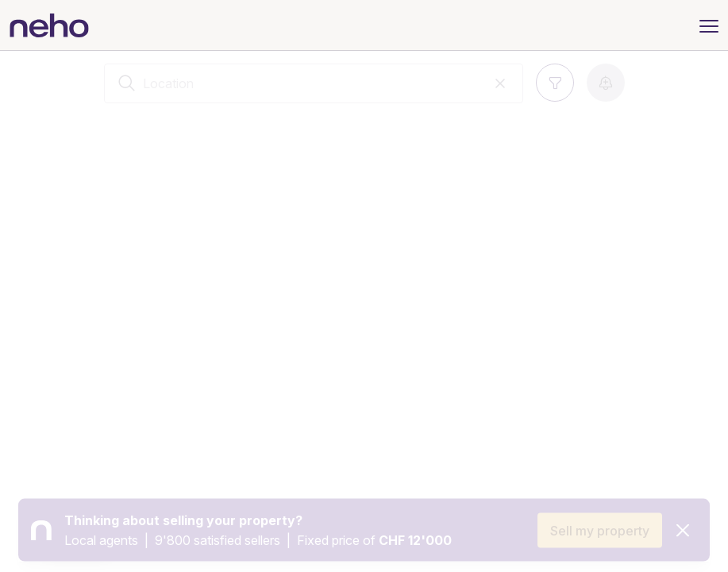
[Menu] (709, 25)
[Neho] (49, 25)
